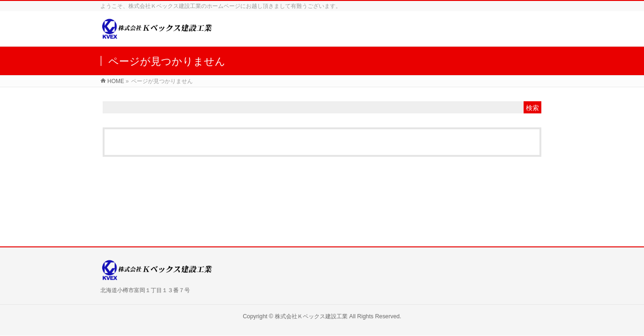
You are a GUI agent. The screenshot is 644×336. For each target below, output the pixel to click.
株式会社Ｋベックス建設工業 (311, 316)
